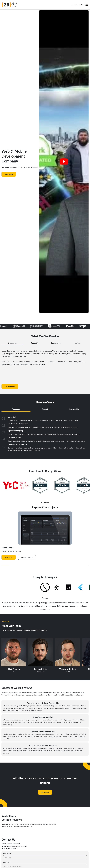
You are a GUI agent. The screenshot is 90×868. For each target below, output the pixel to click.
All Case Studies (27, 557)
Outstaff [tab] (34, 343)
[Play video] (64, 162)
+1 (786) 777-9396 (78, 5)
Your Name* (7, 853)
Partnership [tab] (56, 343)
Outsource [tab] (12, 343)
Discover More (10, 386)
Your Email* (7, 862)
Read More (9, 557)
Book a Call (9, 174)
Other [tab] (78, 343)
